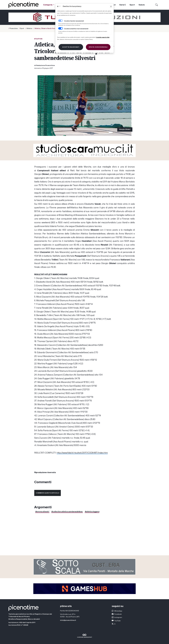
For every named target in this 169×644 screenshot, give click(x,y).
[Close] (111, 7)
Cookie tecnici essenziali (74, 21)
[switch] (61, 28)
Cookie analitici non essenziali (76, 29)
